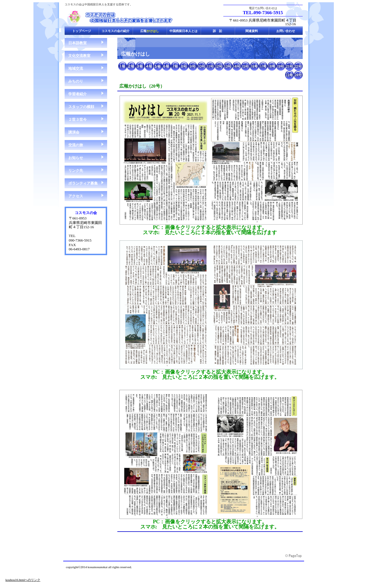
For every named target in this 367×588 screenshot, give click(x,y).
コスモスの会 (121, 17)
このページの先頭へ (294, 556)
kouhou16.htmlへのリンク (23, 580)
